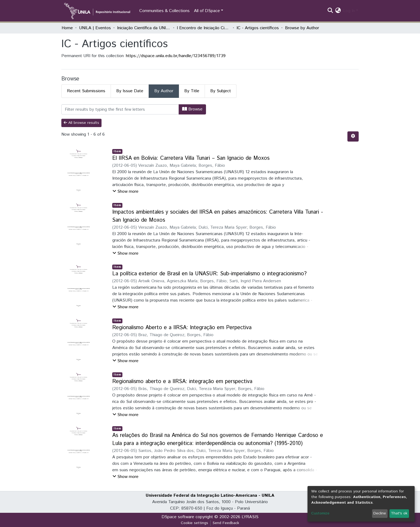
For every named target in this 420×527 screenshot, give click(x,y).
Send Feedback (226, 523)
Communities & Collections (164, 11)
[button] (338, 11)
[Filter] (120, 109)
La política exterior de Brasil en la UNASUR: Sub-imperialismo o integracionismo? (209, 274)
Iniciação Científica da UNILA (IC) (144, 28)
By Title (192, 91)
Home (67, 28)
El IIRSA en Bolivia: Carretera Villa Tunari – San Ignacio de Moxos (191, 158)
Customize (320, 513)
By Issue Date (130, 91)
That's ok (399, 513)
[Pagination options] (353, 136)
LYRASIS (250, 517)
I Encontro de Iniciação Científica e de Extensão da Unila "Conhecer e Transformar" (204, 28)
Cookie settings (194, 523)
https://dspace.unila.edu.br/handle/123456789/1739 (176, 56)
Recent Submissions (86, 91)
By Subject (221, 91)
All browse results (81, 123)
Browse (192, 109)
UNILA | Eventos (95, 28)
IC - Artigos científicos (258, 28)
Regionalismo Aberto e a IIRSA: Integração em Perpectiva (182, 328)
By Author (164, 91)
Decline (380, 513)
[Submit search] (330, 11)
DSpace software (178, 517)
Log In (349, 11)
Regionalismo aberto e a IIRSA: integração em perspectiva (182, 382)
